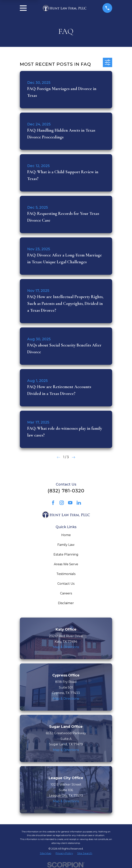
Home (66, 535)
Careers (66, 593)
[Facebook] (53, 503)
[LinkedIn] (79, 503)
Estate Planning (66, 554)
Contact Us (66, 584)
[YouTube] (70, 503)
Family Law (66, 545)
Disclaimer (66, 603)
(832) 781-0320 (66, 491)
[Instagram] (62, 503)
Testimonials (66, 574)
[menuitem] (46, 853)
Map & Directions (66, 647)
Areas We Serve (66, 564)
